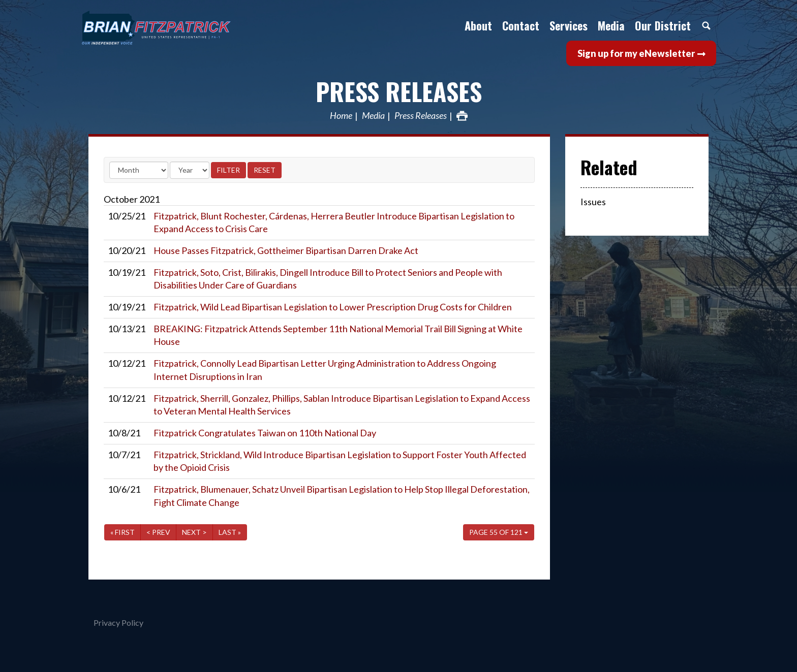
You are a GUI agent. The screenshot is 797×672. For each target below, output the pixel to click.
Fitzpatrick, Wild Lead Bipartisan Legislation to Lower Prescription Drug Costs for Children (333, 307)
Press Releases (399, 91)
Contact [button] (521, 25)
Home (341, 116)
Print (462, 116)
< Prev (158, 532)
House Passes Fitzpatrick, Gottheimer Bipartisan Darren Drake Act (286, 250)
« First (122, 532)
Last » (230, 532)
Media (373, 116)
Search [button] (706, 25)
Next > (194, 532)
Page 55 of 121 (499, 532)
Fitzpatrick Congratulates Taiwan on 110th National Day (265, 433)
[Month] (139, 170)
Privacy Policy (118, 622)
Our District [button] (663, 25)
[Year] (190, 170)
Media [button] (611, 25)
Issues (593, 202)
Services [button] (569, 25)
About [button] (478, 25)
